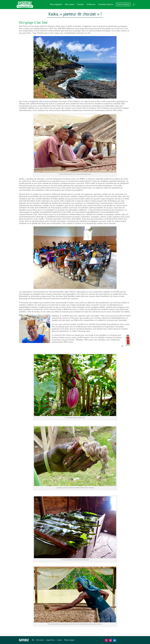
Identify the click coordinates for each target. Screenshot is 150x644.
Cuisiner (80, 5)
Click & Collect (123, 4)
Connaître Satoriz (106, 5)
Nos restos (70, 5)
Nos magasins (56, 5)
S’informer (91, 5)
